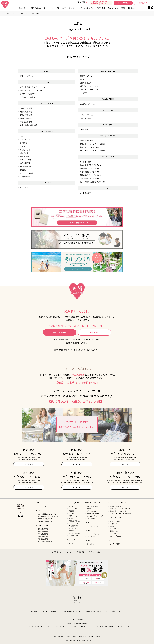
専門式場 (23, 143)
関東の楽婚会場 (26, 112)
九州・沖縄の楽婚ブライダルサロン (93, 182)
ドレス (72, 8)
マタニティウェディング (89, 90)
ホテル (22, 136)
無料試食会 (143, 3)
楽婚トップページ (12, 14)
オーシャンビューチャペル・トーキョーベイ (56, 626)
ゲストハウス (25, 140)
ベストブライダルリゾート (81, 626)
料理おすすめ (25, 150)
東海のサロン (114, 529)
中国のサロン (114, 534)
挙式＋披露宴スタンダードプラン (33, 87)
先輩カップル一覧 (86, 141)
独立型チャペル (26, 166)
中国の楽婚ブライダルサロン (90, 179)
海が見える (24, 153)
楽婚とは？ (84, 79)
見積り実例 (101, 8)
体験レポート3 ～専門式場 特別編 (92, 151)
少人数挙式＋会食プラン (29, 97)
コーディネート (85, 118)
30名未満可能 (25, 163)
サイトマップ (70, 552)
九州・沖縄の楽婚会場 (28, 125)
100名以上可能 (26, 160)
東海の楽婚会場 (26, 115)
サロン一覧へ (29, 464)
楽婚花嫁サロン (57, 552)
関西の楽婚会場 (26, 118)
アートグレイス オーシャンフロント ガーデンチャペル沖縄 (110, 626)
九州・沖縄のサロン (117, 536)
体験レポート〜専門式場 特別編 (120, 514)
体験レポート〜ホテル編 (118, 511)
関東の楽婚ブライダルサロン (90, 168)
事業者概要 (81, 552)
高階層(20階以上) (27, 156)
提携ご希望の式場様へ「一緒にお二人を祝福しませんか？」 (76, 350)
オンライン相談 (85, 162)
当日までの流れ (85, 83)
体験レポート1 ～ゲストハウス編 (92, 144)
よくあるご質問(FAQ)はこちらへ (76, 343)
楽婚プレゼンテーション (89, 86)
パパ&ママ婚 (84, 93)
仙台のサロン (114, 524)
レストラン (24, 146)
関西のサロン (114, 531)
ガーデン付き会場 (27, 173)
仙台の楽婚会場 (26, 108)
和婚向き (23, 170)
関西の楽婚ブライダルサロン (90, 175)
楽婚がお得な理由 (86, 76)
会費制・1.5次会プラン (29, 94)
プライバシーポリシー (95, 552)
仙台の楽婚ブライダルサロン (90, 165)
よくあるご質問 (80, 2)
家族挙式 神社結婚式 (81, 623)
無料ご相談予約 (123, 3)
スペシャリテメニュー (88, 115)
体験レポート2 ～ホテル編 (90, 147)
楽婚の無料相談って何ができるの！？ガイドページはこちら (76, 340)
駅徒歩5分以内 (26, 177)
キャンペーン (25, 188)
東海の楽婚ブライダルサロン (90, 172)
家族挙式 (69, 623)
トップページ (42, 506)
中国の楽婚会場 (26, 122)
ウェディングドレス (87, 104)
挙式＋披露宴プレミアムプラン (32, 91)
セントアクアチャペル (32, 626)
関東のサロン (114, 526)
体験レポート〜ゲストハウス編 (120, 509)
